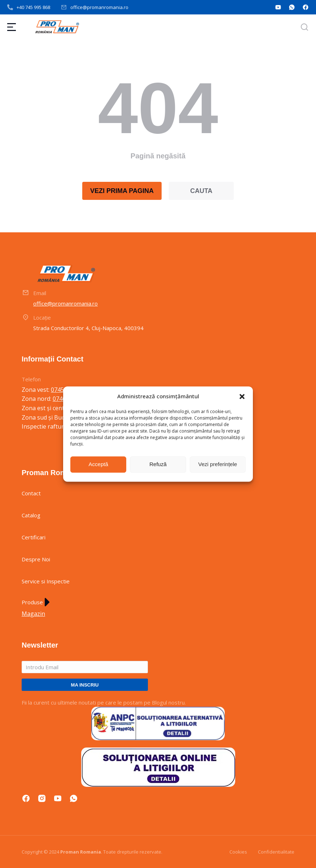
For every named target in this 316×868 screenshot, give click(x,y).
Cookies (238, 852)
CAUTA (201, 191)
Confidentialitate (276, 852)
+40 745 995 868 (33, 7)
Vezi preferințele (218, 464)
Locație (42, 317)
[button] (242, 396)
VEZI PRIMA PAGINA (122, 191)
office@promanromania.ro (99, 7)
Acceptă (98, 464)
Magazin (33, 614)
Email (40, 293)
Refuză (158, 464)
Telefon (31, 379)
